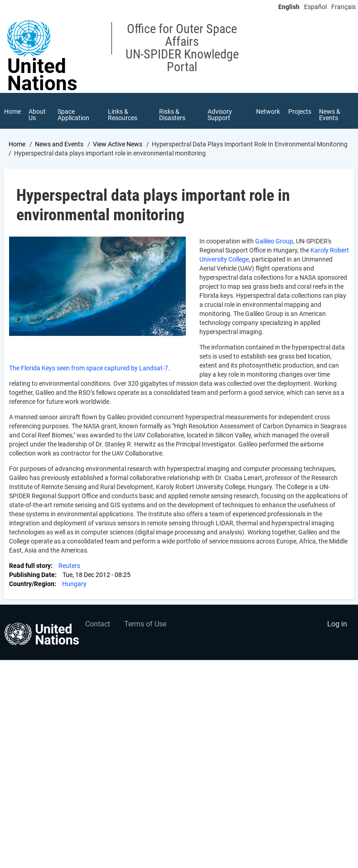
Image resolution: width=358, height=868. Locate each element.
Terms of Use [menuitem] (145, 625)
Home (17, 145)
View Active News (118, 145)
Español (315, 7)
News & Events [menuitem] (330, 115)
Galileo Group (274, 242)
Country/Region (32, 585)
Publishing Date (32, 576)
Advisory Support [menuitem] (220, 115)
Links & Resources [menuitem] (123, 115)
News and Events (59, 145)
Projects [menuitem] (300, 112)
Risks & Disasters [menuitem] (172, 115)
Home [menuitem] (12, 112)
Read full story (30, 567)
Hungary (74, 585)
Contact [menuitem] (98, 625)
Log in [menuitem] (337, 625)
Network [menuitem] (268, 112)
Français (343, 7)
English (289, 7)
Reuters (69, 567)
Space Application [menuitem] (74, 115)
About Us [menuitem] (38, 115)
